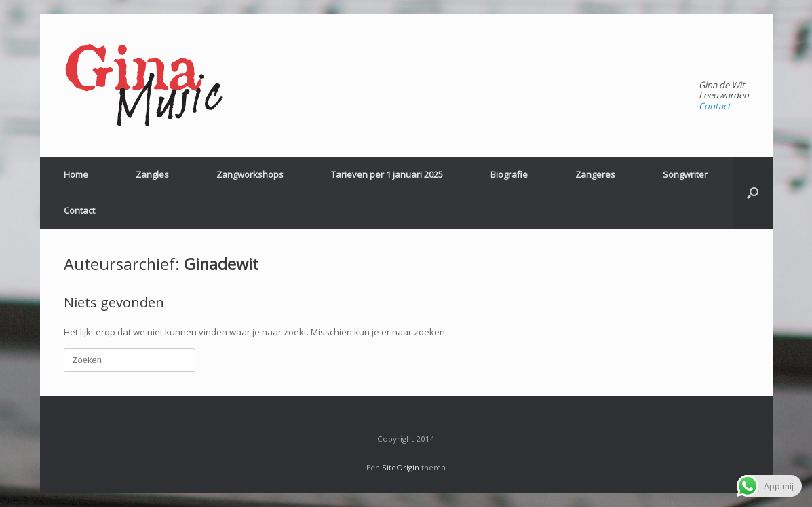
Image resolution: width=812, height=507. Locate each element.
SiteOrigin (401, 467)
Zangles (152, 174)
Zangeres (595, 174)
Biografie (509, 174)
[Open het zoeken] (753, 193)
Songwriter (685, 174)
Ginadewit (221, 264)
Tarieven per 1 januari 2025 (387, 174)
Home (76, 174)
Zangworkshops (250, 174)
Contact (715, 106)
